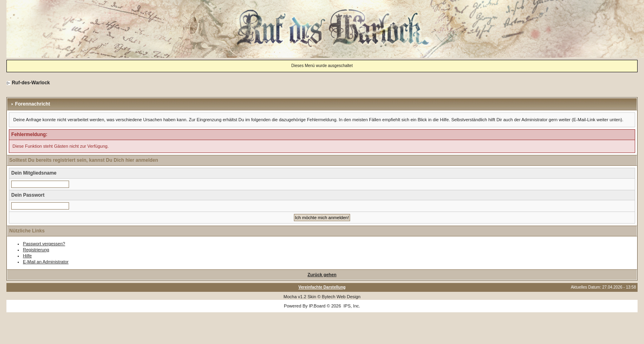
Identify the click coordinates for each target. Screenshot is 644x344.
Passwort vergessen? (44, 244)
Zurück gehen (322, 275)
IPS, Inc (351, 306)
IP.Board (317, 306)
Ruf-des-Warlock (31, 83)
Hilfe (27, 256)
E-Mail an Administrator (46, 262)
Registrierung (36, 250)
